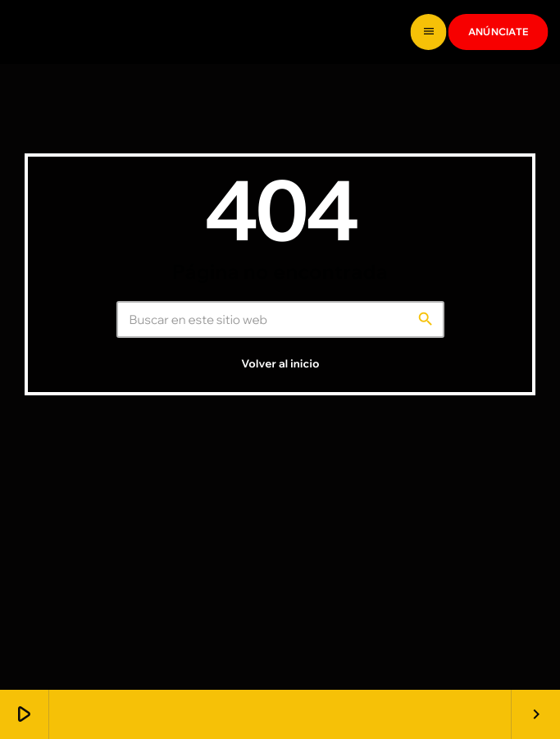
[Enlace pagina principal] (74, 32)
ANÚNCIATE (498, 32)
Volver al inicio (280, 487)
